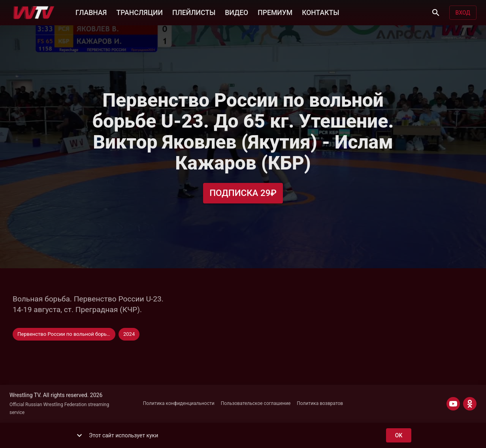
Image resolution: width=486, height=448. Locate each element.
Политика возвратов (320, 403)
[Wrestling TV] (34, 13)
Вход (463, 13)
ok (399, 436)
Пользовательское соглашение (256, 403)
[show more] (79, 435)
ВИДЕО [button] (236, 12)
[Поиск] (436, 13)
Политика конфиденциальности (179, 403)
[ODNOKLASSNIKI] (470, 404)
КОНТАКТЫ (320, 12)
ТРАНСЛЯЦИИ (139, 12)
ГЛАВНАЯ (91, 12)
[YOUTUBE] (453, 404)
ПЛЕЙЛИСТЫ (194, 12)
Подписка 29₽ (243, 193)
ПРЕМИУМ (275, 12)
